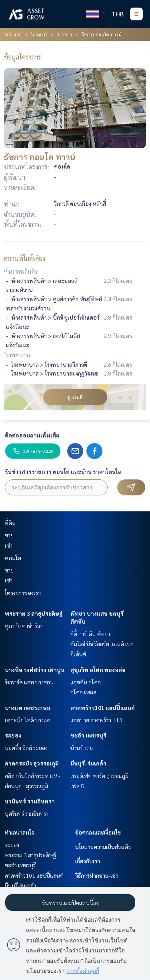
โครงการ (39, 34)
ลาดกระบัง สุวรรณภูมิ (32, 763)
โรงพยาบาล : (18, 355)
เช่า (9, 545)
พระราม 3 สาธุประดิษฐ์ (34, 613)
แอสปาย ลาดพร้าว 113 (96, 720)
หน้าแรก (13, 34)
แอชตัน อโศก (86, 682)
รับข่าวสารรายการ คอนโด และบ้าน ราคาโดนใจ (63, 471)
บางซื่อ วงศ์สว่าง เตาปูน (35, 670)
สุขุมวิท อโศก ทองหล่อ (98, 670)
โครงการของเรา (23, 592)
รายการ (64, 34)
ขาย (9, 535)
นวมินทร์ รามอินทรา (30, 801)
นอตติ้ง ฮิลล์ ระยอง (26, 747)
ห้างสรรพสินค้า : (22, 271)
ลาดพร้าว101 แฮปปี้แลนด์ (103, 708)
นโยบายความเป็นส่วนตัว (103, 847)
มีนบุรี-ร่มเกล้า (88, 763)
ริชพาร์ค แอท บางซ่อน (29, 682)
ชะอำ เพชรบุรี (88, 735)
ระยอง (13, 735)
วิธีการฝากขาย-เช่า (97, 875)
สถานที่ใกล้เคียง (25, 258)
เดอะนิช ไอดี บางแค (28, 720)
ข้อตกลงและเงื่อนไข (98, 832)
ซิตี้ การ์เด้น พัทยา (90, 634)
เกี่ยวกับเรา (88, 861)
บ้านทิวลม (82, 747)
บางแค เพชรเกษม (28, 708)
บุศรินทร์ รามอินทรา (27, 813)
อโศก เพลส (83, 692)
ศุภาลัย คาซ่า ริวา (24, 626)
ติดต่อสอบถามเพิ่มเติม (32, 435)
